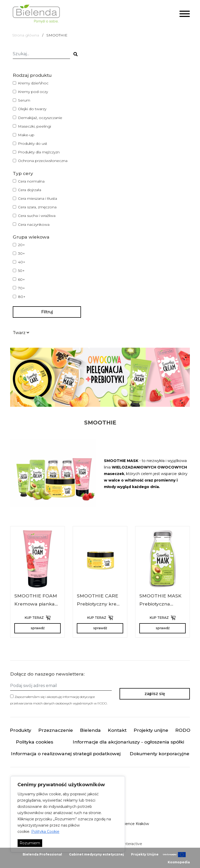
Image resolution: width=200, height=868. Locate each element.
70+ (21, 288)
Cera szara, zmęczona (37, 207)
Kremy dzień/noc (33, 83)
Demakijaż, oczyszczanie (40, 118)
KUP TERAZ (38, 618)
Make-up (26, 135)
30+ (21, 253)
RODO (102, 703)
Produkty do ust (33, 143)
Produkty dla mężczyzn (39, 152)
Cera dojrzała (30, 190)
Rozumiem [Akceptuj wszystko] (30, 843)
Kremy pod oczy (33, 92)
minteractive (131, 844)
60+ (21, 279)
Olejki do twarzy (32, 109)
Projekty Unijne (145, 854)
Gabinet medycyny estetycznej (96, 854)
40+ (22, 262)
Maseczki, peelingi (35, 126)
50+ (21, 271)
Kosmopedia (179, 862)
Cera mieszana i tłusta (37, 198)
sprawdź (38, 628)
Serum (24, 100)
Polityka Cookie (45, 832)
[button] (21, 333)
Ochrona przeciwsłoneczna (43, 161)
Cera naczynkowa (34, 224)
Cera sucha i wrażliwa (37, 216)
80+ (22, 297)
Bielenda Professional (42, 854)
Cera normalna (31, 181)
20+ (21, 245)
